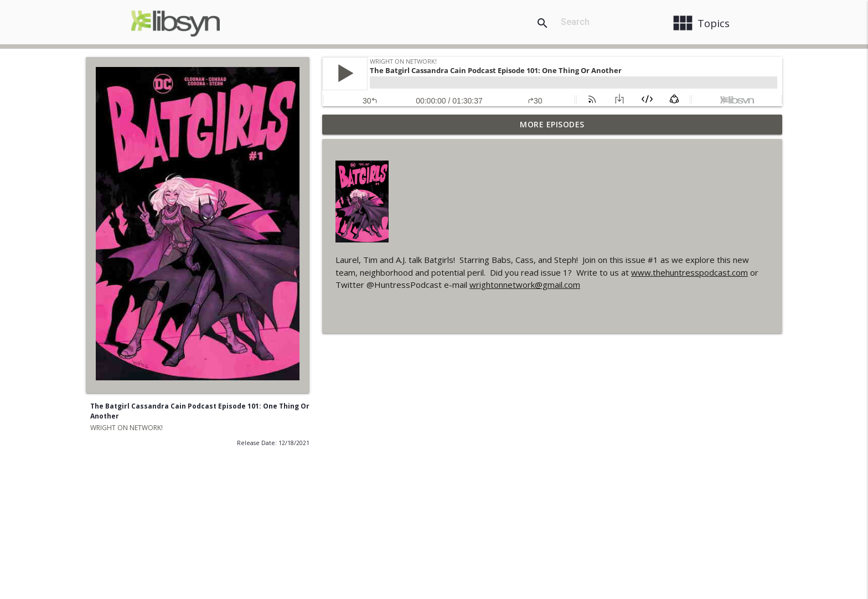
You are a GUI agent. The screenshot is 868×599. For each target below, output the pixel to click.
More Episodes (552, 124)
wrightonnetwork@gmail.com (525, 285)
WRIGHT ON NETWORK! (126, 428)
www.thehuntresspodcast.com (689, 272)
